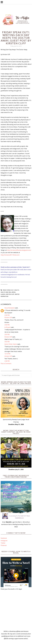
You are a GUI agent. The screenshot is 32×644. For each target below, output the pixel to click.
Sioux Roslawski (10, 308)
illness (3, 294)
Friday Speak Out (8, 290)
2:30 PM (7, 315)
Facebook (4, 538)
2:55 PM (7, 334)
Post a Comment (6, 363)
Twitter (3, 543)
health (17, 290)
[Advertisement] (16, 610)
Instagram (4, 541)
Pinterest (4, 545)
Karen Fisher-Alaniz (11, 344)
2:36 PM (7, 361)
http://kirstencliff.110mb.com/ (10, 255)
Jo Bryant (8, 327)
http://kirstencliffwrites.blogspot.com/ (19, 250)
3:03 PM (7, 342)
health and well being (8, 292)
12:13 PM (7, 354)
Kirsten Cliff (10, 294)
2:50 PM (7, 325)
